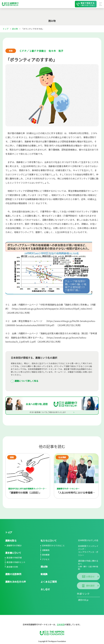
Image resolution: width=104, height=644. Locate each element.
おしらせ (44, 591)
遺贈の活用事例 (13, 575)
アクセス (46, 560)
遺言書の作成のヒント (16, 563)
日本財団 (61, 618)
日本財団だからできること (53, 546)
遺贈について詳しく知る (28, 381)
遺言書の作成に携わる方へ (88, 562)
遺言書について (13, 553)
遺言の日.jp (82, 593)
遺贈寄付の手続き (14, 546)
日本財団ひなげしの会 (86, 541)
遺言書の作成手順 (14, 558)
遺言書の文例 (12, 568)
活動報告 (46, 551)
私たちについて (48, 541)
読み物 (15, 29)
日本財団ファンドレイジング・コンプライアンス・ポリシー (88, 551)
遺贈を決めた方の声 (15, 583)
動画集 (43, 575)
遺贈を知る (10, 541)
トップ (6, 29)
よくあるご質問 (48, 583)
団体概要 (46, 555)
